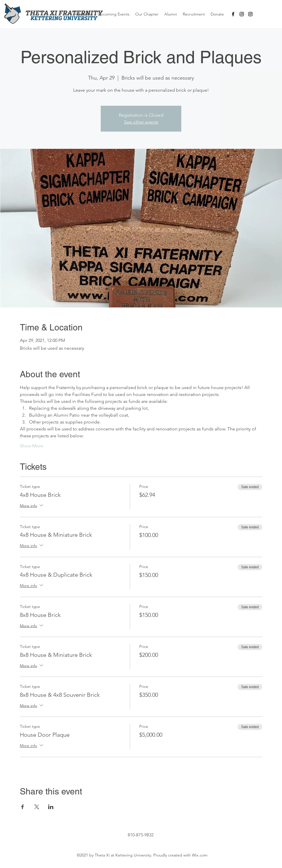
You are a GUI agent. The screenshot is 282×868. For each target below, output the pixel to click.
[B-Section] (250, 14)
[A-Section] (242, 14)
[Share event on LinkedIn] (51, 807)
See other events (141, 122)
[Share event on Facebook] (23, 807)
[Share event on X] (37, 807)
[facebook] (233, 14)
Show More (32, 446)
